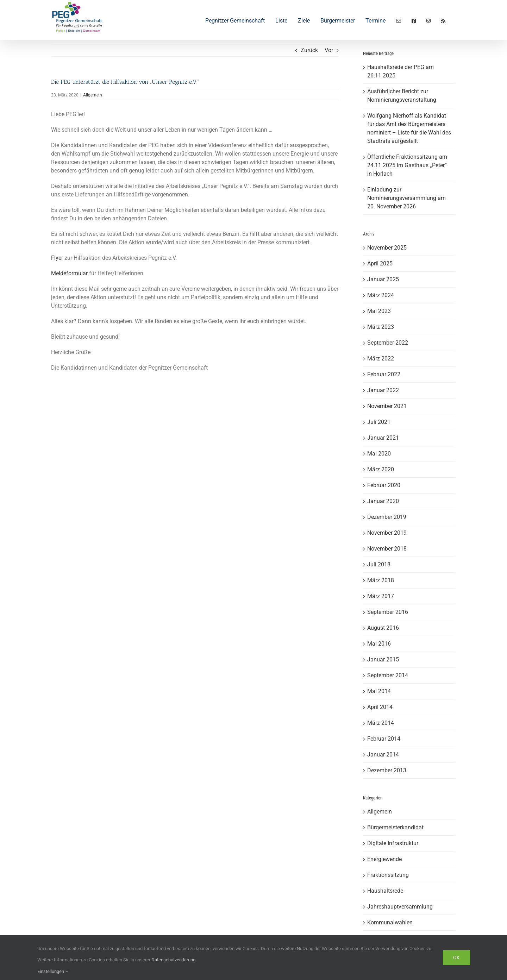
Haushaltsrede (385, 891)
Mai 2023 (379, 311)
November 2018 (387, 549)
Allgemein (93, 95)
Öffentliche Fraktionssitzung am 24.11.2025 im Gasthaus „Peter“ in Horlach (407, 165)
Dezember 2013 (387, 770)
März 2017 (381, 596)
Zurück (309, 50)
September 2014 (388, 675)
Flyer (57, 258)
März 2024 (381, 295)
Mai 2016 (379, 644)
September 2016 (388, 612)
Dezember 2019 (387, 517)
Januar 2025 (383, 279)
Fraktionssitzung (388, 875)
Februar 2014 (384, 739)
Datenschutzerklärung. (174, 960)
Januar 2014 (383, 755)
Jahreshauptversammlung (400, 907)
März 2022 (381, 359)
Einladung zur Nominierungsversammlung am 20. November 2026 (406, 198)
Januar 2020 (383, 501)
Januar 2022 (383, 390)
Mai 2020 (379, 454)
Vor (329, 50)
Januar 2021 (383, 438)
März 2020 (381, 469)
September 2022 (388, 343)
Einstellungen (53, 971)
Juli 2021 (379, 422)
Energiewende (384, 859)
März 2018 (381, 580)
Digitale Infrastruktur (393, 843)
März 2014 (381, 723)
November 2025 (387, 248)
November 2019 (387, 533)
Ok (456, 957)
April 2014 (380, 707)
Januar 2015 (383, 659)
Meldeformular (69, 273)
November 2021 (387, 406)
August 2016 (383, 628)
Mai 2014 (379, 691)
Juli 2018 (379, 564)
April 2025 (380, 263)
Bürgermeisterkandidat (395, 827)
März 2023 (381, 327)
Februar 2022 (384, 374)
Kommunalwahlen (390, 922)
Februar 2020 (384, 485)
